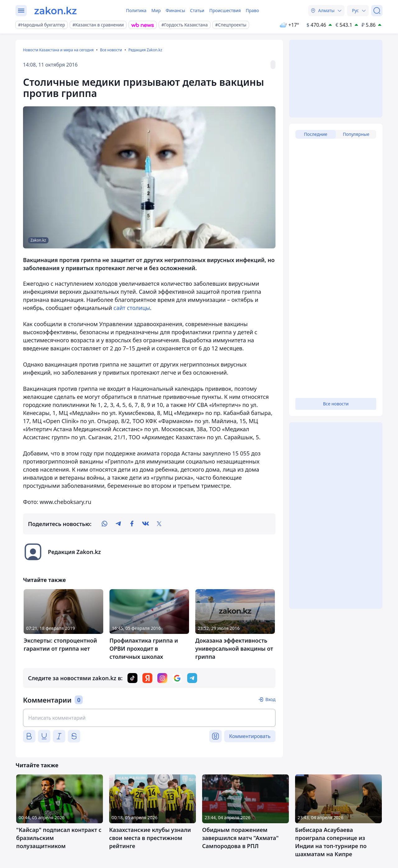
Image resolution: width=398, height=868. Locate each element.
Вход (270, 699)
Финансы (176, 10)
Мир (156, 10)
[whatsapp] (104, 524)
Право (252, 10)
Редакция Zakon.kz (145, 50)
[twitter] (159, 524)
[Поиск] (377, 11)
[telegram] (118, 524)
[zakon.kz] (56, 11)
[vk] (146, 524)
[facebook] (132, 524)
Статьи (197, 10)
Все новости (111, 50)
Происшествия (225, 10)
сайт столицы (132, 308)
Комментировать (250, 736)
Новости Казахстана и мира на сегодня (58, 50)
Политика (136, 10)
